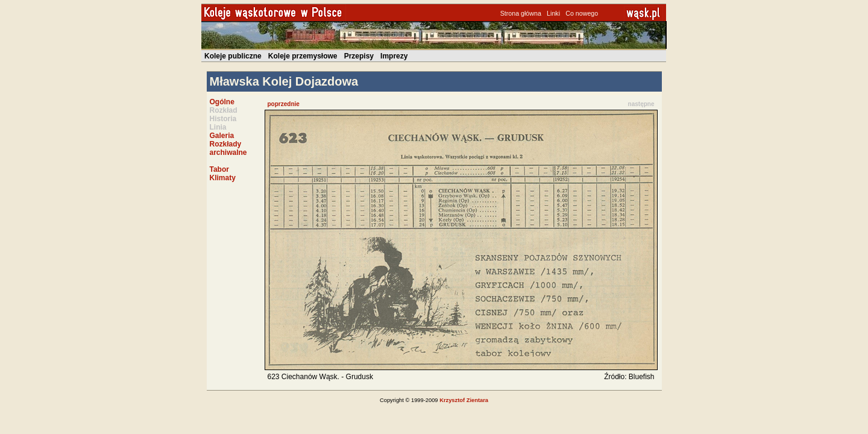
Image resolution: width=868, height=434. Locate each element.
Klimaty (223, 178)
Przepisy (359, 56)
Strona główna (521, 13)
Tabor (219, 169)
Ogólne (222, 102)
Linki (553, 13)
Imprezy (394, 56)
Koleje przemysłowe (303, 56)
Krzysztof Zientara (464, 400)
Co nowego (582, 13)
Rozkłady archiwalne (228, 148)
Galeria (222, 136)
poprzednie (284, 104)
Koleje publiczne (233, 56)
